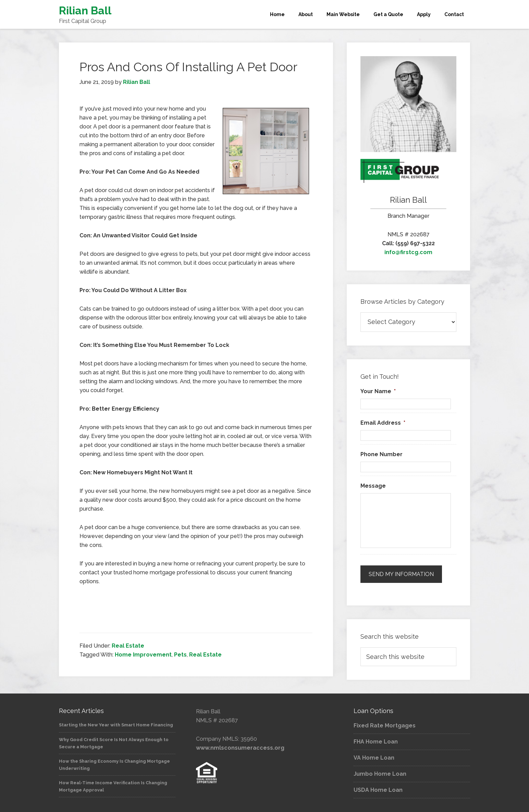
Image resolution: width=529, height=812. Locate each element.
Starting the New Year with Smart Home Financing (116, 725)
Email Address (383, 423)
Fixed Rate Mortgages (385, 726)
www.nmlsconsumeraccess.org (240, 748)
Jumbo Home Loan (380, 774)
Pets (180, 655)
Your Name (378, 391)
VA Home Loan (374, 758)
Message (373, 486)
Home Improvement (143, 655)
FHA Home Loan (376, 742)
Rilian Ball (85, 10)
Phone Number (382, 454)
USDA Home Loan (378, 790)
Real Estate (128, 646)
